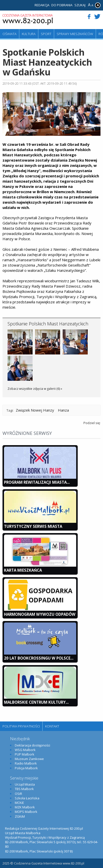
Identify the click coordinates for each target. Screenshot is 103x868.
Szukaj (80, 5)
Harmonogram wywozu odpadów (40, 614)
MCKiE (19, 803)
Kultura (29, 34)
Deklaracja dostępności (32, 745)
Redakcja (42, 5)
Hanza (63, 410)
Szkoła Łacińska (27, 798)
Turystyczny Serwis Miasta (33, 526)
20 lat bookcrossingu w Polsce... (39, 658)
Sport (46, 34)
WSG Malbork (25, 750)
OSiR (18, 794)
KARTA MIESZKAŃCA (23, 570)
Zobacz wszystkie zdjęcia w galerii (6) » (35, 389)
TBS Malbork (24, 789)
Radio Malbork (26, 763)
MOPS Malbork (26, 812)
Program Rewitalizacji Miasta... (37, 482)
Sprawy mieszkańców (75, 34)
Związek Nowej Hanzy (35, 410)
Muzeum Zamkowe (29, 759)
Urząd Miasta (25, 784)
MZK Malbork (25, 807)
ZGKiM (20, 816)
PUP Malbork (25, 754)
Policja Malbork (26, 768)
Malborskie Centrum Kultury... (36, 702)
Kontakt (52, 726)
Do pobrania (62, 5)
